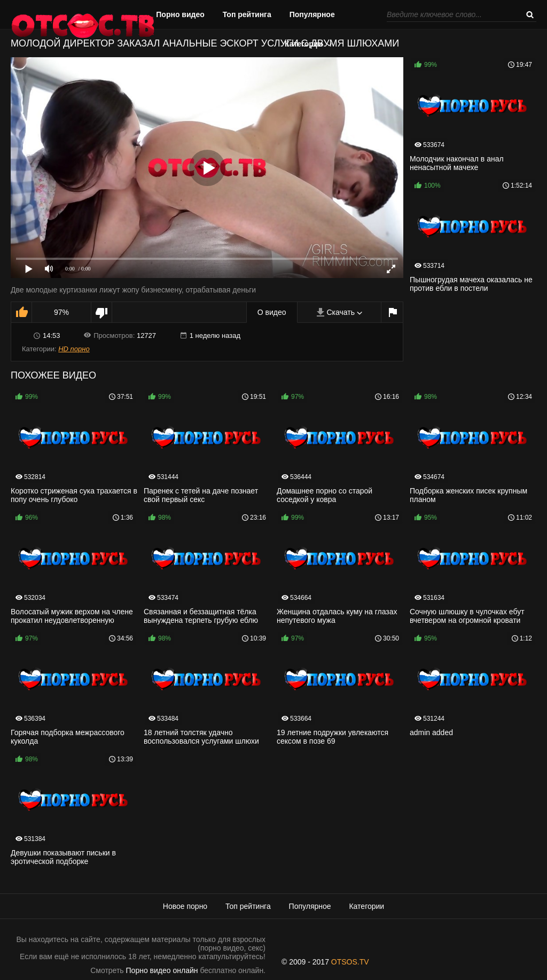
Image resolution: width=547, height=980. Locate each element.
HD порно (74, 349)
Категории (304, 44)
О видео (272, 312)
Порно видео (180, 14)
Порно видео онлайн (162, 970)
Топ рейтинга (247, 14)
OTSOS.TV (350, 962)
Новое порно (185, 906)
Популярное (312, 14)
